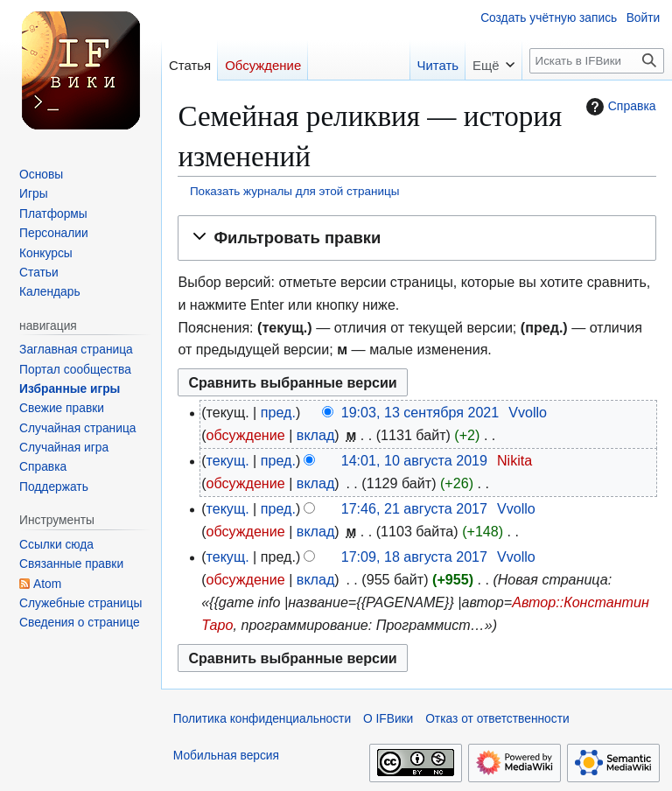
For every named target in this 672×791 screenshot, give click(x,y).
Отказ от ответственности (497, 719)
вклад (316, 435)
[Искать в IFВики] (597, 61)
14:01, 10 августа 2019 (414, 460)
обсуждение (246, 435)
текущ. (228, 460)
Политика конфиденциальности (262, 719)
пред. (278, 412)
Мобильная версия (226, 756)
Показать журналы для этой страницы (295, 191)
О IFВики (388, 719)
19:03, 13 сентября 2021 (420, 412)
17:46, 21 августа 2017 (414, 508)
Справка (619, 107)
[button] (416, 238)
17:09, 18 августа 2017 (414, 556)
